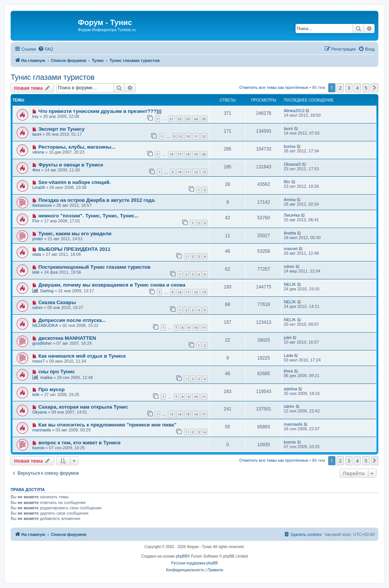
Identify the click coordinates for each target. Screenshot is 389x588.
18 (188, 154)
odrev (289, 266)
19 (196, 154)
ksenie (38, 448)
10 (188, 136)
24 (196, 119)
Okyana (40, 412)
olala (37, 254)
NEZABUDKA (45, 325)
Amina (290, 200)
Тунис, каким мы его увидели (75, 234)
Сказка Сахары (57, 302)
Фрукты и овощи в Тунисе (71, 165)
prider (38, 239)
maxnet (291, 249)
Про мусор (51, 389)
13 (204, 172)
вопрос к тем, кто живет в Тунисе (80, 443)
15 (188, 414)
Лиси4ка (292, 215)
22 (180, 119)
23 (188, 119)
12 (204, 136)
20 (204, 154)
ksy (36, 116)
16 (171, 154)
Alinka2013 (294, 111)
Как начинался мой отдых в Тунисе (82, 356)
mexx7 (38, 361)
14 (180, 414)
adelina (290, 389)
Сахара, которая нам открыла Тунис (83, 407)
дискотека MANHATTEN (67, 338)
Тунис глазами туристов (53, 77)
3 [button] (349, 88)
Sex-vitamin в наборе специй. (75, 182)
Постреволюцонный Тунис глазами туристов (94, 267)
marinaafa (42, 430)
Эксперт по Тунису (62, 129)
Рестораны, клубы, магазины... (77, 147)
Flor (36, 221)
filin (287, 182)
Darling (47, 291)
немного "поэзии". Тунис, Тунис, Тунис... (89, 216)
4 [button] (357, 88)
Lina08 (39, 187)
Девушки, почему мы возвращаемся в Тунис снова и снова (112, 285)
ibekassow (42, 205)
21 (171, 119)
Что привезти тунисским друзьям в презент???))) (100, 111)
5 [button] (366, 88)
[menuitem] (46, 49)
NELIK (290, 284)
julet (288, 338)
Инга (288, 371)
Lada (288, 355)
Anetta (290, 233)
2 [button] (340, 88)
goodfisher (42, 343)
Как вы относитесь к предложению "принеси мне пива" (108, 425)
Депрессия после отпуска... (72, 320)
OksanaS (292, 164)
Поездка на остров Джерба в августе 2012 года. (97, 200)
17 (180, 154)
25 (204, 119)
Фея (36, 170)
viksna (38, 152)
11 (196, 136)
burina (290, 146)
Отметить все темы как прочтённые (274, 87)
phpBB (182, 556)
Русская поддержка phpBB (194, 563)
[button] (375, 88)
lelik (36, 272)
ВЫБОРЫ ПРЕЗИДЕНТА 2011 (74, 249)
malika (46, 377)
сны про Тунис (57, 372)
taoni (37, 134)
